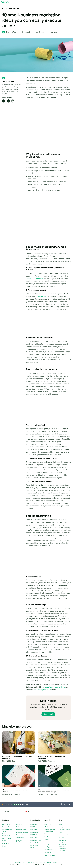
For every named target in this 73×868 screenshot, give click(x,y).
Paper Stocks (34, 824)
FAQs (60, 832)
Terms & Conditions (20, 862)
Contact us (62, 824)
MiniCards (5, 843)
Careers (47, 836)
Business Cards (7, 827)
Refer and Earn (63, 840)
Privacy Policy (30, 862)
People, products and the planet (50, 830)
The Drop (47, 839)
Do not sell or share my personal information (64, 844)
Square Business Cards (7, 830)
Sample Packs (35, 843)
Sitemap (42, 862)
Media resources (50, 827)
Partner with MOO (50, 855)
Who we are (48, 834)
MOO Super (34, 832)
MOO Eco (33, 827)
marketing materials (43, 690)
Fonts (37, 862)
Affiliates (61, 837)
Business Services (50, 842)
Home (5, 9)
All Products (6, 824)
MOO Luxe (34, 830)
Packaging (48, 852)
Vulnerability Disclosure (62, 849)
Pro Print (47, 844)
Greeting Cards (21, 830)
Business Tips (14, 9)
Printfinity (47, 847)
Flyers (4, 846)
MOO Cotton (34, 835)
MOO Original (35, 837)
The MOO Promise (50, 850)
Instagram (42, 296)
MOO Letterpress (36, 840)
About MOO (48, 824)
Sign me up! (48, 714)
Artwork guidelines (64, 835)
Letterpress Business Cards (7, 835)
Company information (52, 862)
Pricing (61, 827)
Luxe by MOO (7, 838)
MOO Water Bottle (8, 841)
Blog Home (53, 32)
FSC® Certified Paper (35, 846)
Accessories (20, 837)
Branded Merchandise (20, 841)
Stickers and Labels (22, 832)
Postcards (19, 824)
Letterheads (20, 835)
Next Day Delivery (64, 830)
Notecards (19, 827)
